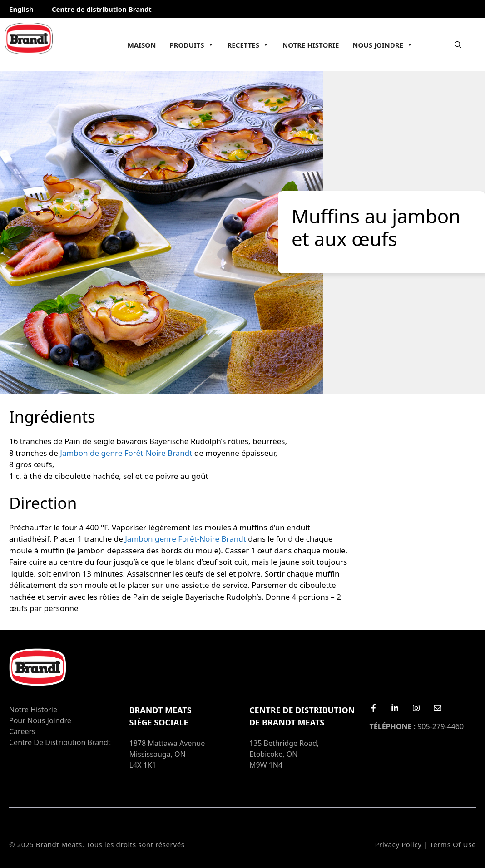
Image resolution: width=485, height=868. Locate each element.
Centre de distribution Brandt (102, 9)
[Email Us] (438, 708)
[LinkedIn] (395, 708)
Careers (22, 731)
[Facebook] (374, 708)
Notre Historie (311, 45)
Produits (191, 45)
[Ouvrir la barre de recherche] (458, 44)
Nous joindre (383, 45)
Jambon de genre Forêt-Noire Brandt (126, 453)
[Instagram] (416, 708)
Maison (142, 45)
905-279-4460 (417, 726)
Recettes (248, 45)
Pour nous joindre (40, 720)
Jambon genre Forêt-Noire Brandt (186, 539)
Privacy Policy (398, 844)
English (21, 9)
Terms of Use (453, 844)
